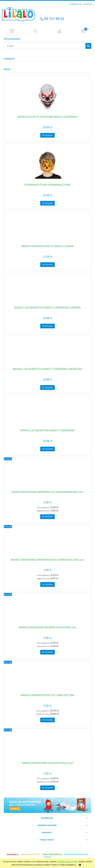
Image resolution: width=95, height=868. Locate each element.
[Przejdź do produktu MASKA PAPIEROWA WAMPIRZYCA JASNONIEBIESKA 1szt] (47, 475)
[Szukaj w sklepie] (45, 46)
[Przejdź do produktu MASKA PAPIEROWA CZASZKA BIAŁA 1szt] (47, 746)
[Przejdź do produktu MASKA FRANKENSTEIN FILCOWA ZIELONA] (47, 678)
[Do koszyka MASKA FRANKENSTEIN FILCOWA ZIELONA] (48, 720)
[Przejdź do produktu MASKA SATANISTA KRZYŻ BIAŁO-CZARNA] (47, 229)
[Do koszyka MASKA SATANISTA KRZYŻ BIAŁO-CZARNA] (48, 265)
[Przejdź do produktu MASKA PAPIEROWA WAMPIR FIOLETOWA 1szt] (47, 610)
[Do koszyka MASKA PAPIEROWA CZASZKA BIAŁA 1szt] (48, 788)
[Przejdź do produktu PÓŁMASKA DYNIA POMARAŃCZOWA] (47, 165)
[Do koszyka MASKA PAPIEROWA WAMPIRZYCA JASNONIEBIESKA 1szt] (48, 517)
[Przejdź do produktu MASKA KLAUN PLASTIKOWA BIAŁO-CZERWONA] (47, 97)
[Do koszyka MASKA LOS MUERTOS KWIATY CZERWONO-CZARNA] (48, 326)
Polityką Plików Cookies (68, 862)
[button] (12, 31)
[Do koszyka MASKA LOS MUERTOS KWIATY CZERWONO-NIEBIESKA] (48, 387)
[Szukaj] (36, 31)
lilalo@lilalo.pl (56, 854)
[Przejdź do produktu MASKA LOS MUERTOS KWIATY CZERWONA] (47, 414)
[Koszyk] (83, 31)
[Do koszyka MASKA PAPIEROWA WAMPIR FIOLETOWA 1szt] (48, 652)
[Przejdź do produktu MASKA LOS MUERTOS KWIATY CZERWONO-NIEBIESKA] (47, 352)
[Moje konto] (59, 31)
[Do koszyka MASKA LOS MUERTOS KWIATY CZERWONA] (48, 449)
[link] (48, 805)
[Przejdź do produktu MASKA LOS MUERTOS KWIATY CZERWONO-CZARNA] (47, 291)
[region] (48, 805)
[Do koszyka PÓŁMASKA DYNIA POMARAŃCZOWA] (48, 203)
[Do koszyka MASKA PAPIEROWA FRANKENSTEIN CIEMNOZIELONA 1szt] (48, 584)
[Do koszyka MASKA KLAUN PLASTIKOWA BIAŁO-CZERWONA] (48, 135)
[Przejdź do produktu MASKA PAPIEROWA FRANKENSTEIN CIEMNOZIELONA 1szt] (47, 543)
